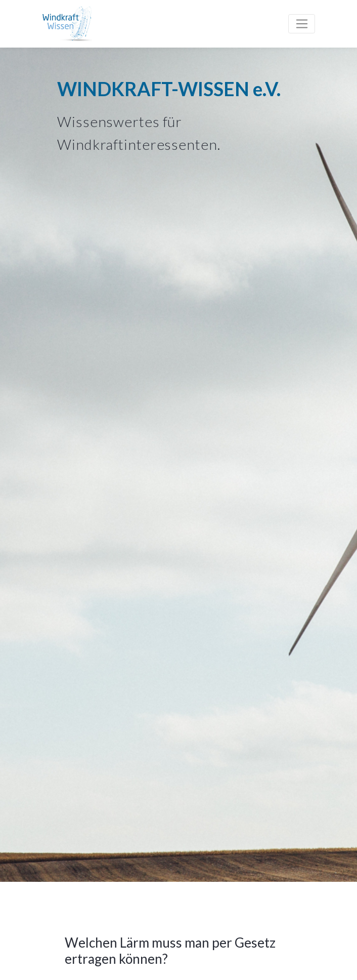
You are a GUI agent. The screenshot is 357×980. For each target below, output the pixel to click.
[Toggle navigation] (302, 24)
